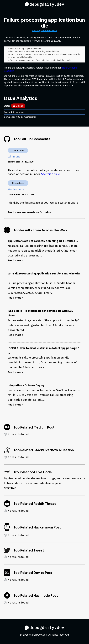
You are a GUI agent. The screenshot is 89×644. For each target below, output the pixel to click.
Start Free (10, 489)
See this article (51, 175)
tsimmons (14, 157)
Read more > (16, 261)
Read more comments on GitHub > (29, 213)
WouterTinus (16, 190)
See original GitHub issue (44, 31)
